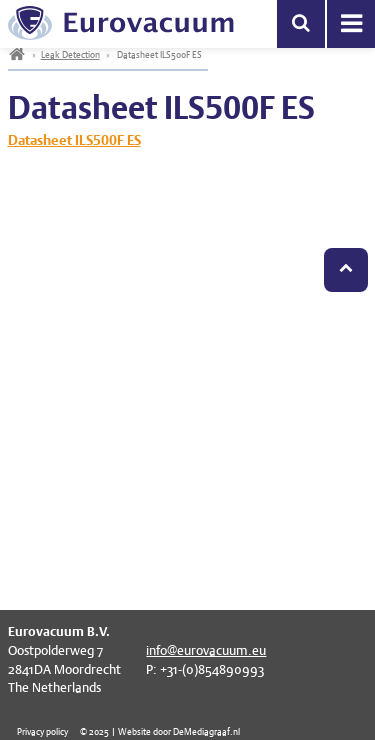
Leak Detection (70, 54)
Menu (351, 24)
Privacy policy (42, 731)
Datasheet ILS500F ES (74, 140)
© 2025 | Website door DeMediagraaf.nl (160, 731)
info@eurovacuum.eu (206, 650)
